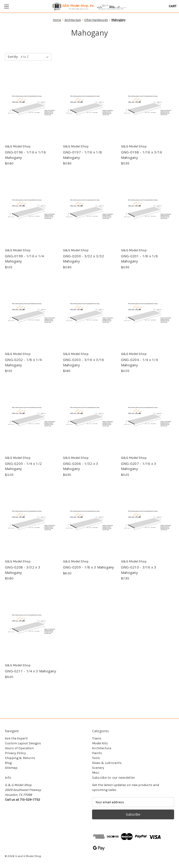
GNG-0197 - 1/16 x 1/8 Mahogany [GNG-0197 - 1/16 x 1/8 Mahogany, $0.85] (82, 155)
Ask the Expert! (16, 738)
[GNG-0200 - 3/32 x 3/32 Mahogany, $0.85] (89, 210)
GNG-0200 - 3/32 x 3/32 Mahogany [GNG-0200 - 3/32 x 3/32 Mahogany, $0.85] (84, 259)
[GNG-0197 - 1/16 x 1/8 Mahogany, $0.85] (89, 107)
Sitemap (11, 768)
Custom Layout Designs (23, 743)
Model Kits (100, 743)
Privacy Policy (15, 753)
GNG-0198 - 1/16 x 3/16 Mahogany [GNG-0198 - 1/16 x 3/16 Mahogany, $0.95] (142, 155)
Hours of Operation (19, 748)
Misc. (96, 773)
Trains (97, 738)
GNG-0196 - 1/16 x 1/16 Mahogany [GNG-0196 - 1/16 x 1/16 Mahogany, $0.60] (26, 155)
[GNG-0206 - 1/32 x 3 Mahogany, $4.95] (89, 418)
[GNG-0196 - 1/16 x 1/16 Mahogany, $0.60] (31, 107)
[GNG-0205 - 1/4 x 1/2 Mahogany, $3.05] (31, 418)
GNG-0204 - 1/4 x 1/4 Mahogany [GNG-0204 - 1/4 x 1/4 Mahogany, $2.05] (139, 362)
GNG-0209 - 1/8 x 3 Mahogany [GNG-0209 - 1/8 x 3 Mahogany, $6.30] (89, 567)
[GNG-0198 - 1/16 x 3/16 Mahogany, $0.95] (148, 107)
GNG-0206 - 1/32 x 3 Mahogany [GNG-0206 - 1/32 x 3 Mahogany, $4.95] (81, 466)
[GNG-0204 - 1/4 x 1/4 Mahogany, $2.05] (148, 314)
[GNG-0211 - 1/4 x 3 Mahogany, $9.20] (31, 625)
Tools (96, 758)
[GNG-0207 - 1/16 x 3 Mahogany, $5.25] (148, 418)
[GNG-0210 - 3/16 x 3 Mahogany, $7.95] (148, 522)
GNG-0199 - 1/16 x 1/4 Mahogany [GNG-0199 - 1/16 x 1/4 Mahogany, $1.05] (24, 259)
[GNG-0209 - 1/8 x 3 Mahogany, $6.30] (89, 522)
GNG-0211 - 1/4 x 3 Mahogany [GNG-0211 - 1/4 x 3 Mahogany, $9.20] (31, 671)
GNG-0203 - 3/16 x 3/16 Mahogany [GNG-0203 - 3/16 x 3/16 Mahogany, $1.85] (84, 362)
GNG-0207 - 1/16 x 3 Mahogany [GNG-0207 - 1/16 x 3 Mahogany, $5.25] (139, 466)
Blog (8, 763)
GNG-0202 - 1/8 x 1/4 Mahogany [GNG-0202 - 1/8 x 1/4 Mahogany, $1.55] (23, 362)
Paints (97, 753)
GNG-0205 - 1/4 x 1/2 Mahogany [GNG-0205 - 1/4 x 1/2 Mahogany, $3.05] (23, 466)
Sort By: (13, 57)
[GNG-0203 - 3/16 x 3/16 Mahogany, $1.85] (89, 314)
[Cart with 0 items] (173, 6)
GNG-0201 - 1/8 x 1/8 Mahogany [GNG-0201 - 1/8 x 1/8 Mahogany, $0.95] (139, 259)
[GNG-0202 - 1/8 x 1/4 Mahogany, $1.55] (31, 314)
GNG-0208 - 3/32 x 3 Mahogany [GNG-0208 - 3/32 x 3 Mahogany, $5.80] (23, 570)
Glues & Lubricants (107, 763)
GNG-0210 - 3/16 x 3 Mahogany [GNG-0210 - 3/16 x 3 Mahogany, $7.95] (139, 570)
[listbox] (36, 57)
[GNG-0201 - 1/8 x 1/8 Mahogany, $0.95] (148, 210)
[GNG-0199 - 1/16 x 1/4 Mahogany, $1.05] (31, 210)
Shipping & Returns (20, 758)
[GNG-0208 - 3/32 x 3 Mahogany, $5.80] (31, 522)
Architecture (102, 748)
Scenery (98, 768)
